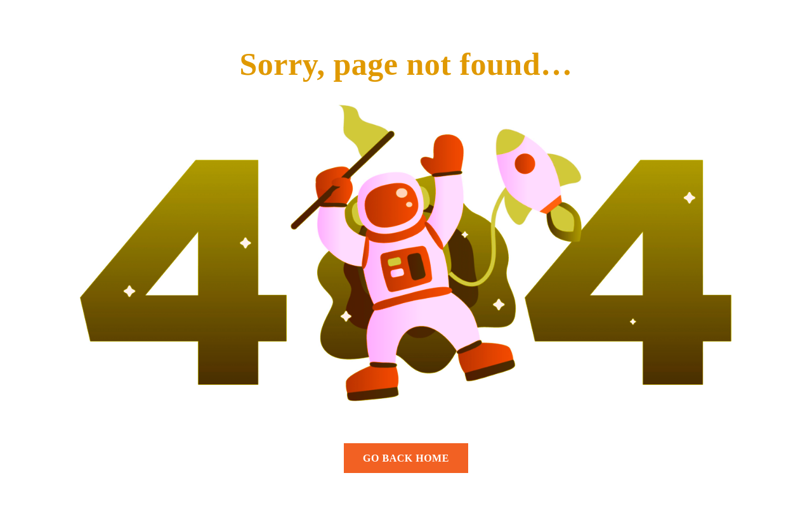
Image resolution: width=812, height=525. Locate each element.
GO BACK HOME (406, 458)
